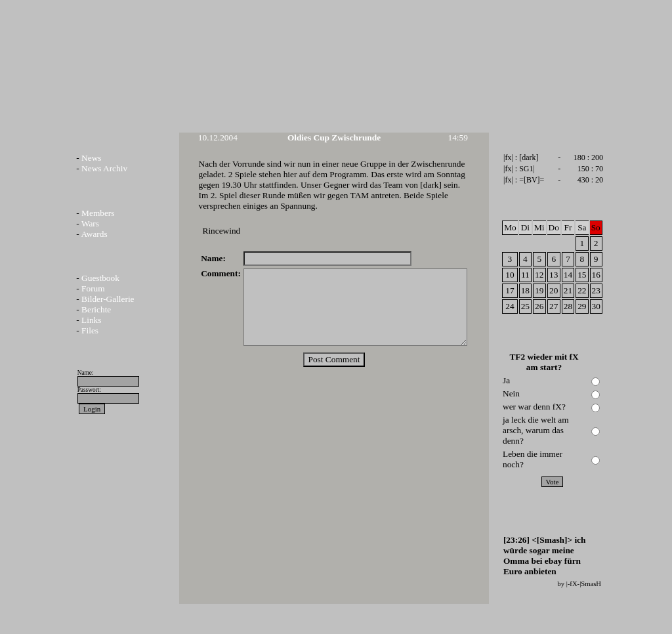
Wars (90, 223)
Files (90, 330)
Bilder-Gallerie (108, 299)
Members (98, 213)
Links (91, 320)
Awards (94, 234)
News (91, 158)
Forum (93, 288)
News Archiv (104, 168)
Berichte (96, 309)
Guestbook (100, 278)
